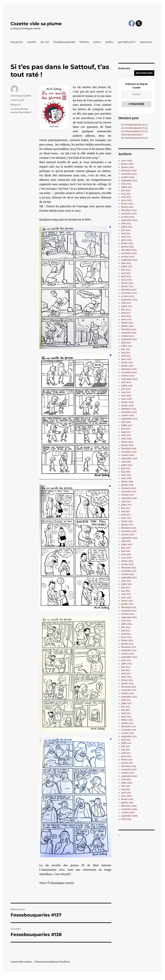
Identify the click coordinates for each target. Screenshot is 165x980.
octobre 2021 (128, 336)
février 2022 (127, 323)
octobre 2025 (128, 177)
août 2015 (126, 581)
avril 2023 (126, 276)
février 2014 (127, 640)
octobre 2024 (128, 217)
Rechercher (124, 68)
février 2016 (127, 561)
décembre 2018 (129, 449)
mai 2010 (126, 789)
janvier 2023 (127, 286)
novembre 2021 (129, 333)
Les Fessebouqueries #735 (134, 125)
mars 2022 (126, 319)
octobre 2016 (128, 535)
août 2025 (126, 184)
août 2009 (126, 819)
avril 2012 (126, 713)
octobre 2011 (127, 733)
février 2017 (127, 521)
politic (109, 42)
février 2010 (127, 799)
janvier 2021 (127, 366)
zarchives (146, 42)
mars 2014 (126, 637)
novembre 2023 (129, 253)
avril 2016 (126, 554)
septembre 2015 (129, 578)
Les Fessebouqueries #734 (134, 128)
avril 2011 (126, 753)
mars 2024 (126, 240)
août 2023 (126, 263)
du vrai (45, 42)
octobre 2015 (128, 574)
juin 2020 (126, 389)
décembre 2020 (129, 369)
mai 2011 (125, 750)
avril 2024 (126, 237)
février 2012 (127, 720)
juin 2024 (126, 230)
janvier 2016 (127, 564)
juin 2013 (126, 667)
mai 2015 (126, 591)
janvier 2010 (127, 803)
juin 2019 (126, 429)
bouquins (17, 42)
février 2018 (127, 482)
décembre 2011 (129, 727)
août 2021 (126, 343)
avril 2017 (126, 515)
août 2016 (126, 541)
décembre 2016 (129, 528)
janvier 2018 (127, 485)
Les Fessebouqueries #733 (134, 131)
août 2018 (126, 462)
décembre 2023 (129, 250)
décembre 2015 (129, 568)
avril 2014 (126, 634)
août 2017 (126, 502)
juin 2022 (126, 310)
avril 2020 (126, 396)
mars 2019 (126, 439)
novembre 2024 (129, 214)
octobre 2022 (128, 296)
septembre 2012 (129, 697)
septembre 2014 (129, 617)
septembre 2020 (129, 379)
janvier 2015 (127, 604)
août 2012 (126, 700)
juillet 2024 (127, 227)
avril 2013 (126, 674)
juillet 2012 (127, 703)
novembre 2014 (129, 611)
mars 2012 (126, 717)
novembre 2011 (129, 730)
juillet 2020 (127, 386)
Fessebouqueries (64, 42)
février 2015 (127, 601)
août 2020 (126, 382)
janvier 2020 (127, 406)
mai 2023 (126, 273)
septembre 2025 (129, 181)
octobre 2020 (128, 376)
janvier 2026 (127, 167)
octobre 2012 (128, 693)
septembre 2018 (129, 458)
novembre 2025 (129, 174)
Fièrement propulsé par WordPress (52, 962)
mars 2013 (126, 677)
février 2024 (127, 243)
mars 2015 (126, 597)
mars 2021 (126, 359)
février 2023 (127, 283)
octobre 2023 (128, 257)
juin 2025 (126, 190)
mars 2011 (126, 756)
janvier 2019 (127, 445)
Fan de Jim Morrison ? (132, 135)
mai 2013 (126, 670)
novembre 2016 (129, 531)
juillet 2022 (127, 306)
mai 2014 (126, 631)
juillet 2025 (127, 187)
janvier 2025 (127, 207)
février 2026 (127, 164)
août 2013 (126, 660)
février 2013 (127, 680)
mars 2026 (127, 161)
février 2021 (127, 363)
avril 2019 (126, 435)
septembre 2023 (129, 260)
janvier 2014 (127, 644)
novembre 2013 (129, 650)
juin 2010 (126, 786)
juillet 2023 (127, 267)
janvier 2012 (127, 723)
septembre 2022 (129, 300)
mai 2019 (126, 432)
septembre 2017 (129, 498)
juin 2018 (126, 468)
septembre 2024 (129, 220)
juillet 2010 (127, 783)
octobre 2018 (128, 455)
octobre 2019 (128, 415)
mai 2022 (126, 313)
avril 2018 (126, 475)
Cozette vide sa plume (36, 24)
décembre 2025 (129, 171)
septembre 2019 (129, 419)
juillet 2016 (127, 545)
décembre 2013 (129, 647)
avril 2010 (126, 793)
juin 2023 (126, 270)
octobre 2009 (128, 813)
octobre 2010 (128, 773)
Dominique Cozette (21, 96)
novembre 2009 (129, 809)
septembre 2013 (129, 657)
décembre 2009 (129, 806)
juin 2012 (126, 707)
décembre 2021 (129, 329)
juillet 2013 (126, 664)
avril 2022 (126, 316)
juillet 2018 (127, 465)
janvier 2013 (127, 684)
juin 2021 (126, 349)
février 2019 (127, 442)
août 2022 (126, 303)
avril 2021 (126, 356)
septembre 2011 (129, 736)
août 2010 (126, 779)
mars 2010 (126, 796)
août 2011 (126, 740)
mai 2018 (126, 472)
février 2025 (127, 204)
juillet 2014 (127, 624)
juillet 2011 (126, 743)
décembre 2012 (129, 687)
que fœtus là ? (127, 42)
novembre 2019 (129, 412)
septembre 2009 (129, 816)
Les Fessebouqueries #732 (134, 138)
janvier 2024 (127, 247)
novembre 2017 (129, 492)
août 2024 (126, 224)
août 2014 (126, 621)
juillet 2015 (127, 584)
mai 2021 (126, 353)
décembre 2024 (129, 210)
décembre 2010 (129, 766)
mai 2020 (126, 392)
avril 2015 (126, 594)
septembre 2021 (129, 339)
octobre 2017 (128, 495)
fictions (84, 42)
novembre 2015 (129, 571)
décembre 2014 (129, 607)
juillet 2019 (127, 425)
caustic (32, 42)
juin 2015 (126, 588)
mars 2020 (126, 399)
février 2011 (127, 760)
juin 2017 (126, 508)
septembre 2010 (129, 776)
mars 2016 (126, 558)
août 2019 (126, 422)
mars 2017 (126, 518)
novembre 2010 (129, 770)
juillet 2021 (127, 346)
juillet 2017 (127, 505)
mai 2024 (126, 233)
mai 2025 (126, 194)
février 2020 (127, 402)
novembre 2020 (129, 372)
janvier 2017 (127, 525)
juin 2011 (126, 746)
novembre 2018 (129, 452)
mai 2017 (126, 511)
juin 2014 (126, 627)
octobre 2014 (128, 614)
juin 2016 (126, 548)
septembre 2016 (129, 538)
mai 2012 (126, 710)
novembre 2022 (129, 293)
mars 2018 (126, 478)
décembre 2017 (129, 488)
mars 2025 (126, 200)
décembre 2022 (129, 290)
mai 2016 (126, 551)
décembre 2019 (129, 409)
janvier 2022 (127, 326)
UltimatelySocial (108, 978)
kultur (97, 42)
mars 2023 (126, 280)
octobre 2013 (127, 654)
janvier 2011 (127, 763)
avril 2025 (126, 197)
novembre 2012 (129, 690)
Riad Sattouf (25, 112)
